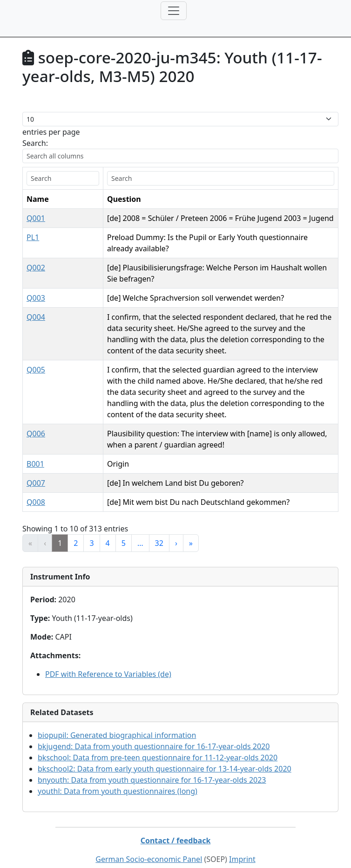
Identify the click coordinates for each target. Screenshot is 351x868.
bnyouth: (152, 769)
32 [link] (159, 532)
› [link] (176, 532)
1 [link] (60, 532)
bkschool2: (165, 758)
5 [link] (124, 532)
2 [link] (76, 532)
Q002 (36, 268)
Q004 (36, 317)
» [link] (191, 532)
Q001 (36, 218)
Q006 (36, 422)
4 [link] (108, 532)
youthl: (118, 780)
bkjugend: (154, 735)
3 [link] (91, 532)
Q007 (36, 472)
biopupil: (117, 724)
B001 (35, 453)
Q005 (36, 370)
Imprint (242, 848)
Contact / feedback (176, 829)
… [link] (140, 532)
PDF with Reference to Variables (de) (108, 663)
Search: (35, 143)
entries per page (51, 132)
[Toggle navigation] (174, 11)
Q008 (36, 491)
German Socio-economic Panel (149, 848)
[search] (47, 178)
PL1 (33, 237)
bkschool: (158, 746)
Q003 (36, 298)
